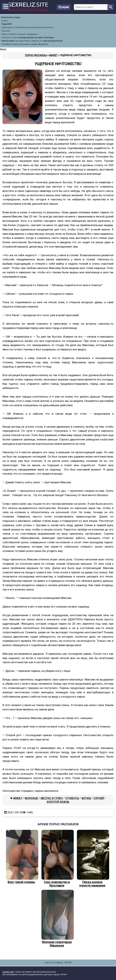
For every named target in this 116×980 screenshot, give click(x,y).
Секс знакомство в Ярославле (57, 859)
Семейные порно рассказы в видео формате (25, 44)
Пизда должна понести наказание (92, 859)
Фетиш (86, 798)
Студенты (72, 798)
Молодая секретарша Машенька (57, 919)
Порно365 (7, 24)
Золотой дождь (58, 802)
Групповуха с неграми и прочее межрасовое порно (28, 27)
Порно (5, 21)
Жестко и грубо (52, 798)
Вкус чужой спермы (21, 857)
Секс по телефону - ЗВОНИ (58, 962)
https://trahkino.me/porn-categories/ (20, 34)
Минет (18, 798)
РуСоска (6, 31)
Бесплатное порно (11, 17)
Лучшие (64, 7)
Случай (99, 798)
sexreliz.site (8, 972)
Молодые (31, 798)
